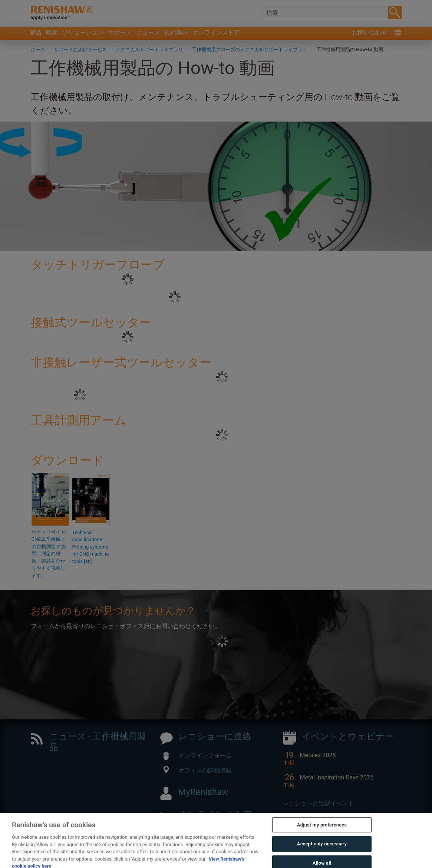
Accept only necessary (322, 856)
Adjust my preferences (322, 837)
